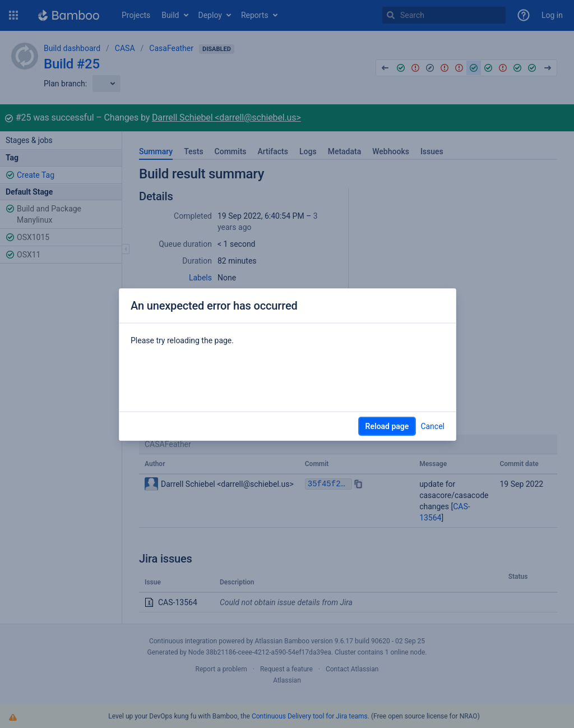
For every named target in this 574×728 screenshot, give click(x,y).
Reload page (387, 426)
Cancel (432, 426)
